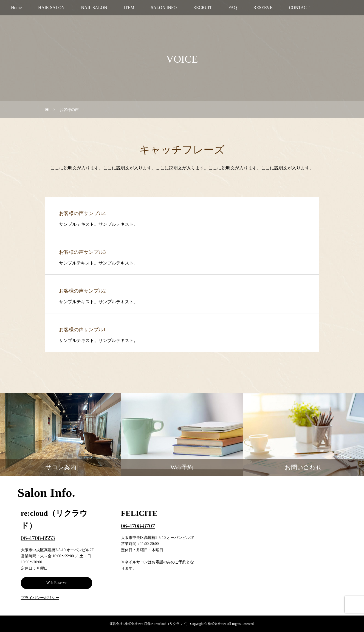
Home (16, 8)
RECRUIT (202, 8)
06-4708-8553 (38, 538)
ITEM (129, 8)
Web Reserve (57, 583)
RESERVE (263, 8)
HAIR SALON (51, 8)
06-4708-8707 (138, 526)
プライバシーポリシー (40, 598)
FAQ (233, 8)
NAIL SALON (94, 8)
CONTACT (299, 8)
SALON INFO (164, 8)
